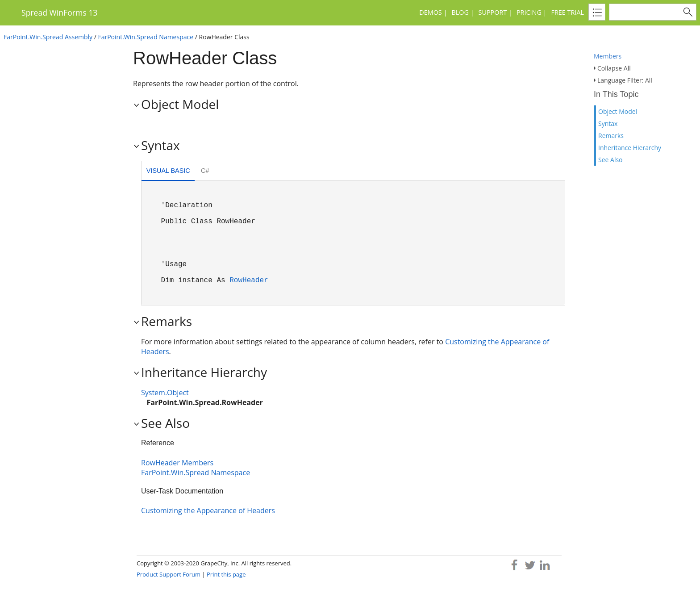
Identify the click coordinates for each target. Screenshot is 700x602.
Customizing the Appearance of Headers (208, 510)
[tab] (168, 172)
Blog (460, 12)
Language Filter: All (625, 80)
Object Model (618, 111)
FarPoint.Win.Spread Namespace (146, 37)
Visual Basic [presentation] (168, 171)
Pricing (529, 12)
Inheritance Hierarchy (630, 148)
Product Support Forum (169, 574)
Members (608, 56)
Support (493, 12)
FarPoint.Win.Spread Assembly (48, 37)
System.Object (165, 393)
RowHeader (249, 280)
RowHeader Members (177, 463)
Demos (430, 12)
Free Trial (568, 12)
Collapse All (614, 68)
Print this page (226, 574)
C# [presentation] (205, 171)
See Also (610, 160)
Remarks (611, 136)
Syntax (608, 123)
